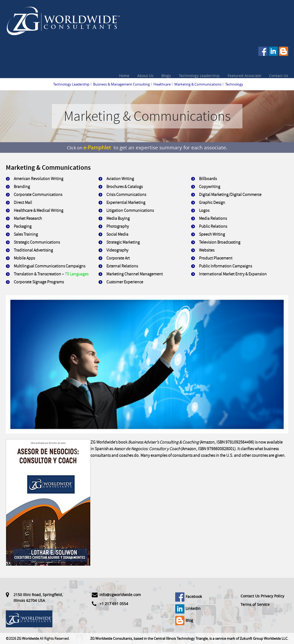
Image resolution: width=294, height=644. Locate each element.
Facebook (189, 596)
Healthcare (162, 84)
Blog (184, 620)
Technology (234, 84)
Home (124, 76)
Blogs (166, 76)
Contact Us (279, 76)
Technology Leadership (199, 76)
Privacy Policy (272, 596)
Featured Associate (244, 76)
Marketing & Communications (198, 84)
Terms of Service (255, 604)
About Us (145, 76)
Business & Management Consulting (121, 84)
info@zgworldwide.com (120, 595)
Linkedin (188, 608)
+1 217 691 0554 (114, 604)
